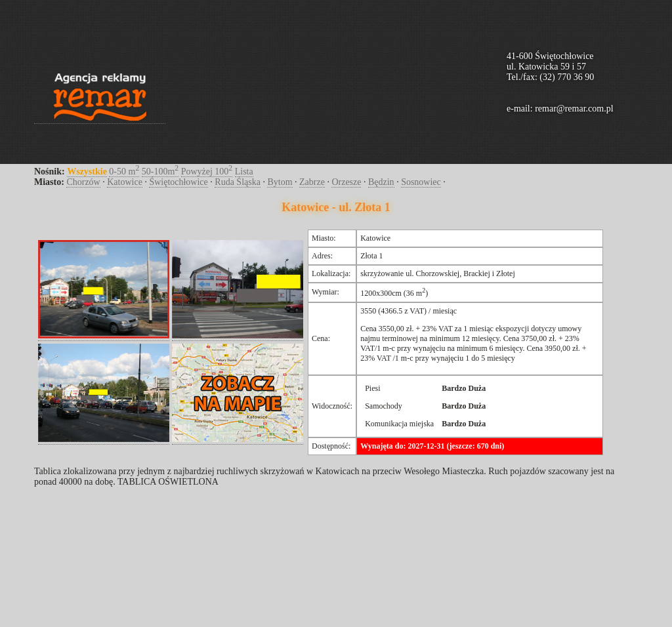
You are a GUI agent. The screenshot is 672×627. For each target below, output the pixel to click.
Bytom (280, 182)
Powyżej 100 (207, 172)
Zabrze (312, 182)
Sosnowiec (421, 182)
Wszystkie (87, 172)
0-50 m (124, 172)
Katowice (125, 182)
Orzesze (346, 182)
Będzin (381, 182)
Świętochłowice (178, 182)
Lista (244, 172)
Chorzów (83, 182)
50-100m (160, 172)
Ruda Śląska (238, 182)
